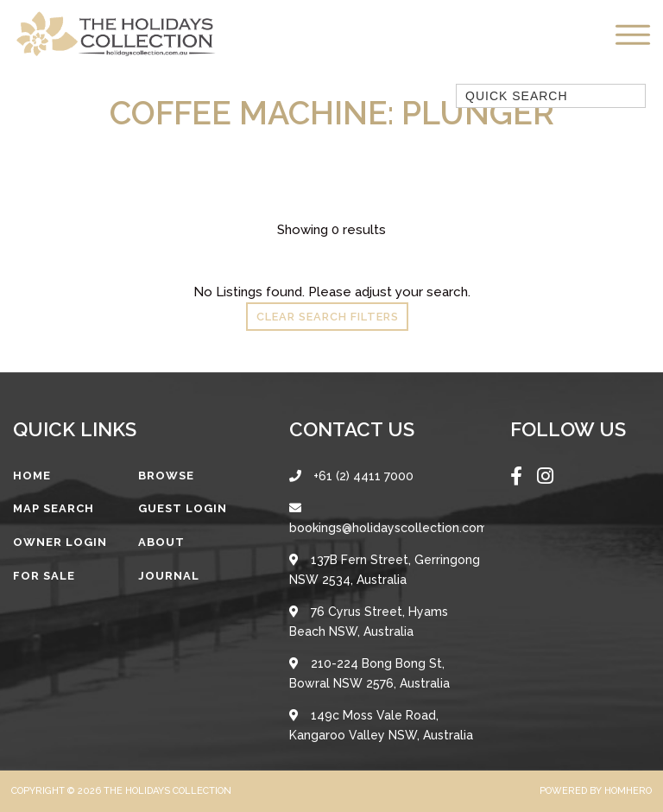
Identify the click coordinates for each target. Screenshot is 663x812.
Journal (169, 576)
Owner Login (60, 542)
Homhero (628, 791)
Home (32, 476)
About (161, 542)
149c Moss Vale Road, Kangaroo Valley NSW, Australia (381, 725)
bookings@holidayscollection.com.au (387, 518)
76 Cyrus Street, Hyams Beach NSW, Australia (369, 622)
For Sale (44, 576)
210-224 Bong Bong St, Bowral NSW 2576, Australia (369, 673)
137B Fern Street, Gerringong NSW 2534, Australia (385, 570)
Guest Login (183, 508)
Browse (166, 476)
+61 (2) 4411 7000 (351, 476)
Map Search (54, 508)
